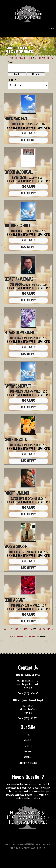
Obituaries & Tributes (28, 763)
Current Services (17, 637)
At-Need (28, 746)
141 (53, 58)
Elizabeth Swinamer (19, 333)
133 (16, 58)
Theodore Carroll (18, 226)
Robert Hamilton (17, 494)
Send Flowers (28, 133)
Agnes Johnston (16, 440)
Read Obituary (28, 140)
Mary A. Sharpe (16, 547)
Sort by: (12, 80)
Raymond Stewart (18, 387)
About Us (28, 740)
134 (21, 58)
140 (48, 58)
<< (5, 58)
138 (39, 58)
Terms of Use (41, 848)
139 (44, 58)
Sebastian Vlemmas (19, 280)
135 (26, 58)
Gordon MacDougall (19, 173)
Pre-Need (28, 751)
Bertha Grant (15, 601)
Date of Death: (19, 125)
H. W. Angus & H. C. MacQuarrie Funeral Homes (28, 128)
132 (12, 58)
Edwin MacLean (15, 119)
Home (28, 735)
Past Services (30, 637)
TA (22, 848)
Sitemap (21, 844)
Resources (28, 757)
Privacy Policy (11, 844)
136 (30, 58)
